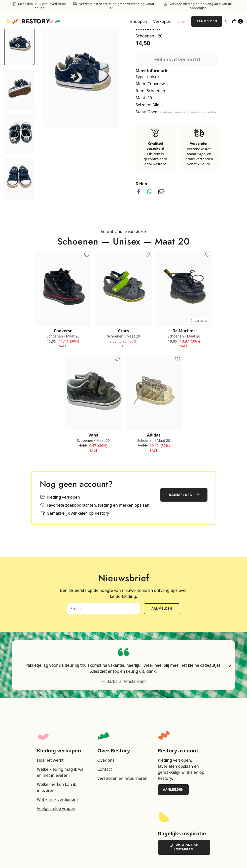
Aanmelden (207, 21)
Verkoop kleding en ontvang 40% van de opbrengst (198, 6)
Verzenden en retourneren (122, 778)
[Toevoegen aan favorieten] (87, 255)
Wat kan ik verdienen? (58, 799)
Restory (36, 21)
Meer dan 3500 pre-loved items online (40, 6)
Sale (181, 21)
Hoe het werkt (50, 760)
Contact (105, 769)
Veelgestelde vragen (56, 808)
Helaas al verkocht (177, 59)
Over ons (106, 760)
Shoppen (139, 21)
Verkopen (162, 21)
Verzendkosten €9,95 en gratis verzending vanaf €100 (114, 6)
